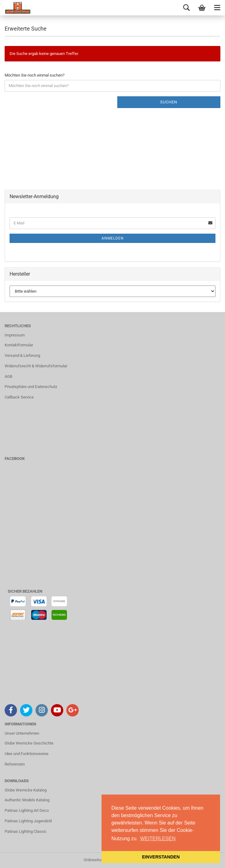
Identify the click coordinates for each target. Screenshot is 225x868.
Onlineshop (94, 860)
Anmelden (113, 238)
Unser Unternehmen (22, 733)
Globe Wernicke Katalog (26, 790)
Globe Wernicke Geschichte (29, 743)
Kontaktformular (19, 345)
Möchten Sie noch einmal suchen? (35, 75)
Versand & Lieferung (22, 355)
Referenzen (15, 764)
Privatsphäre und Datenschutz (31, 387)
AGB (8, 376)
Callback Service (19, 397)
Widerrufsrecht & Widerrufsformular (36, 366)
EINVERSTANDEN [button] (161, 857)
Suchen (169, 102)
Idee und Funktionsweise (27, 754)
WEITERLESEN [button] (158, 839)
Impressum (15, 335)
